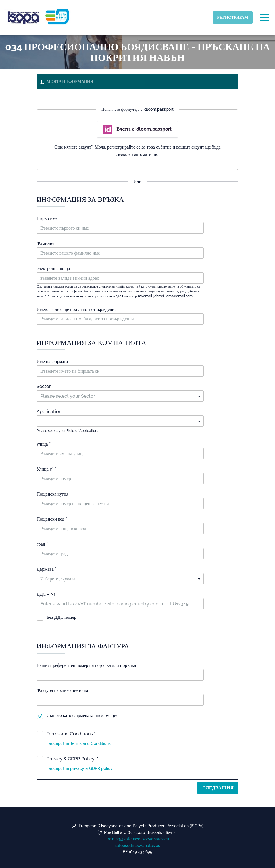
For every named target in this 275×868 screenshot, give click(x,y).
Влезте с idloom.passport (137, 129)
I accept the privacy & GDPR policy (80, 768)
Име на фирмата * (54, 361)
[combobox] (120, 396)
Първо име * (48, 218)
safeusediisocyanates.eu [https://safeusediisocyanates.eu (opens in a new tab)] (137, 846)
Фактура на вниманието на (62, 690)
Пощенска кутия (53, 494)
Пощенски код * (52, 519)
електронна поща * (55, 268)
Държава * (46, 569)
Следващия (218, 788)
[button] (79, 743)
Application (49, 412)
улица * (44, 444)
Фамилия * (47, 243)
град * (42, 544)
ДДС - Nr (46, 594)
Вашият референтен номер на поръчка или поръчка (86, 665)
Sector (44, 386)
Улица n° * (46, 469)
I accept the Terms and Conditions (79, 743)
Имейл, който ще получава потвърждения (77, 309)
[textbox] (120, 396)
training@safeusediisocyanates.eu (138, 839)
